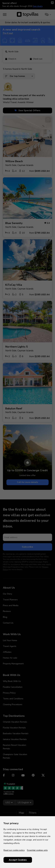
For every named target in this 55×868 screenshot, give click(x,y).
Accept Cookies (18, 860)
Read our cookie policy (14, 850)
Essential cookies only (37, 850)
